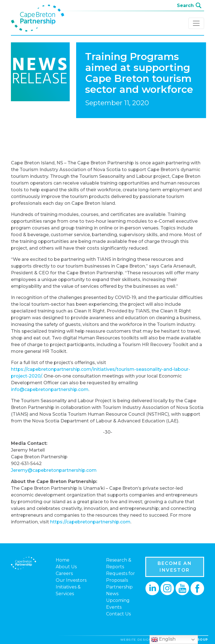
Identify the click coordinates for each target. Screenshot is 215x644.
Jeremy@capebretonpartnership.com (54, 470)
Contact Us (118, 614)
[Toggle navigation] (196, 23)
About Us (66, 567)
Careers (64, 573)
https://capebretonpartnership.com (90, 522)
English (163, 640)
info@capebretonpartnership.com (50, 389)
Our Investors (71, 580)
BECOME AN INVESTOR (175, 567)
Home (63, 560)
